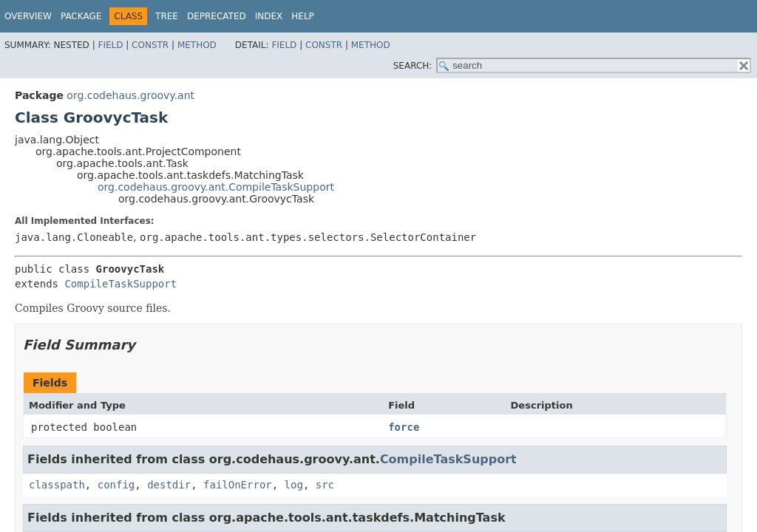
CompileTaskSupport (120, 284)
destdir (169, 485)
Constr (150, 45)
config (116, 485)
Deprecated (217, 16)
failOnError (238, 485)
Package (81, 16)
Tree (167, 16)
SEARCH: (413, 66)
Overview (28, 16)
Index (269, 16)
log (294, 485)
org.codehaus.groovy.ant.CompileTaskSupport (216, 187)
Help (303, 16)
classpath (57, 485)
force (404, 427)
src (325, 485)
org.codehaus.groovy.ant (130, 95)
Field (110, 45)
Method (197, 45)
